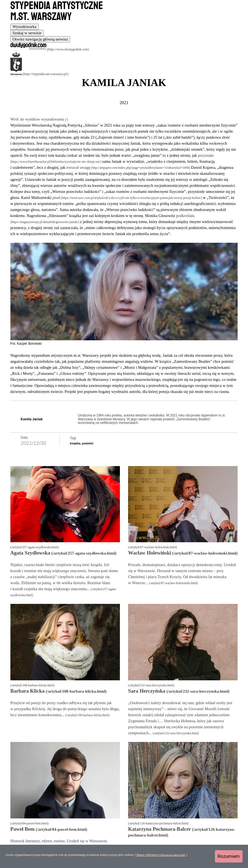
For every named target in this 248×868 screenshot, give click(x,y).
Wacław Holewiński (150, 553)
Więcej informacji (147, 855)
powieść (88, 443)
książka (75, 443)
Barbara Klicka (28, 691)
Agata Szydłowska (30, 553)
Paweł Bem (23, 829)
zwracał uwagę (78, 167)
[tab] (24, 27)
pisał (56, 198)
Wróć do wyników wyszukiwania (38, 119)
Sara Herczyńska (147, 691)
